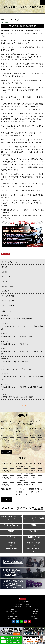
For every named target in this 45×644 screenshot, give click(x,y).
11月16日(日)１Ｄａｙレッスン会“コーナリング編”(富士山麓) (22, 328)
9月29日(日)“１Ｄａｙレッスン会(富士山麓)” (17, 319)
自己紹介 (13, 614)
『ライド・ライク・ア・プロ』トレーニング (11, 518)
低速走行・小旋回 (8, 286)
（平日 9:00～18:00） (26, 606)
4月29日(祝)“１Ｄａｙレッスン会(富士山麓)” (17, 397)
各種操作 (4, 267)
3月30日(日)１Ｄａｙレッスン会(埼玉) (15, 362)
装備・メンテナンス (8, 306)
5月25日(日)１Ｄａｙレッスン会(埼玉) (15, 344)
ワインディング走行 (8, 296)
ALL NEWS (7, 452)
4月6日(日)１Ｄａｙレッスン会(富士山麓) (16, 369)
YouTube (6, 254)
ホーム (13, 610)
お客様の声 (35, 610)
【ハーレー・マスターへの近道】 (34, 518)
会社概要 (35, 614)
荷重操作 (4, 272)
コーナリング (6, 281)
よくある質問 (35, 612)
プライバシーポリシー (35, 616)
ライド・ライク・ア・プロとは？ (13, 612)
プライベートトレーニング (13, 618)
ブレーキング (6, 277)
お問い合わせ (35, 618)
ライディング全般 (8, 301)
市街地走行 (5, 291)
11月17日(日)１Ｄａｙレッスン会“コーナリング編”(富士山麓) (22, 378)
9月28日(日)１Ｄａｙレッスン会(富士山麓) (17, 336)
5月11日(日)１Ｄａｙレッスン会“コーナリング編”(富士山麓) (22, 353)
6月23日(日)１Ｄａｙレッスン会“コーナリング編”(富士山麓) (22, 388)
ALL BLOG (6, 500)
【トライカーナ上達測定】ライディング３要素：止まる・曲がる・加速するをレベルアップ (29, 492)
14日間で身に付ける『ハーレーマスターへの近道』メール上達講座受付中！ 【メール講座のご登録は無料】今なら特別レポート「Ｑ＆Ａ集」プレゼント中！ (23, 229)
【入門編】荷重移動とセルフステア (29, 485)
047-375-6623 (17, 606)
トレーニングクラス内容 (13, 616)
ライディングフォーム (9, 262)
